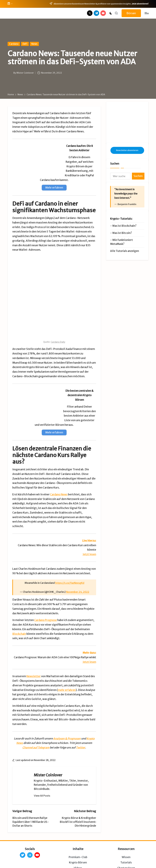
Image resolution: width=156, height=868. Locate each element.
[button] (131, 13)
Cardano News (59, 467)
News (34, 44)
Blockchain (19, 606)
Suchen (115, 150)
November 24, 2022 (78, 564)
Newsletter (34, 648)
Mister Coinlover (48, 747)
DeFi (25, 44)
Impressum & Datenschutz (51, 862)
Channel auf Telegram (36, 720)
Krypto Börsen (78, 835)
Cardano (14, 44)
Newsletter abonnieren (127, 136)
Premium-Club (78, 829)
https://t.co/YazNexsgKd (70, 555)
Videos (78, 840)
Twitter (81, 720)
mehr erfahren (67, 662)
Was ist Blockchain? (124, 212)
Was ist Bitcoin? (122, 219)
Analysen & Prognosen (67, 710)
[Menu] (146, 13)
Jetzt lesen (89, 526)
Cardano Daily (58, 314)
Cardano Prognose (46, 592)
